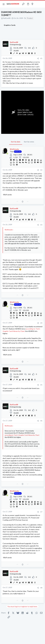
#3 (41, 225)
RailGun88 (7, 18)
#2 (41, 170)
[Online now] (7, 153)
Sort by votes (29, 142)
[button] (4, 4)
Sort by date (16, 142)
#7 (41, 512)
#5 (41, 385)
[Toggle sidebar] (37, 4)
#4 (41, 323)
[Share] (38, 58)
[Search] (42, 4)
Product (30, 18)
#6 (41, 421)
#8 (41, 588)
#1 (41, 58)
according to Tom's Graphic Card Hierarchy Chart (22, 435)
